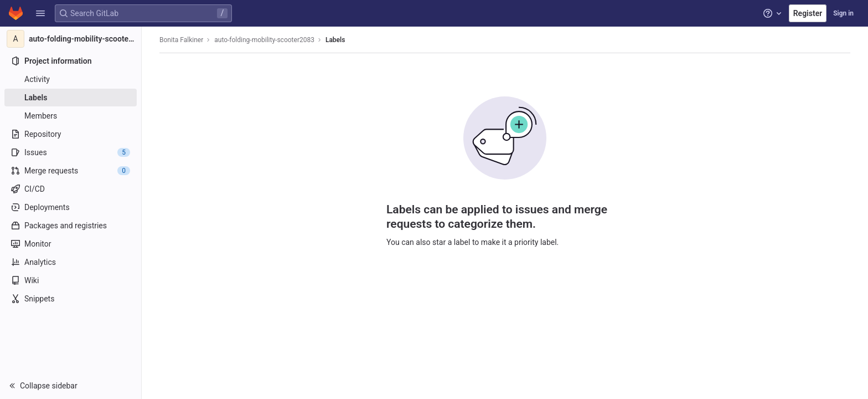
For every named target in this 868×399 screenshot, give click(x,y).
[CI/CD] (71, 189)
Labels (335, 40)
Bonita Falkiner (181, 40)
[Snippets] (71, 299)
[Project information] (71, 61)
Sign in (843, 13)
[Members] (71, 116)
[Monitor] (71, 244)
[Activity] (71, 79)
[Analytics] (71, 262)
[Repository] (71, 134)
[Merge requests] (71, 171)
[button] (40, 13)
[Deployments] (71, 207)
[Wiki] (71, 280)
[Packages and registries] (71, 226)
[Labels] (71, 98)
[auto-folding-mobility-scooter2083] (71, 39)
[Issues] (71, 152)
